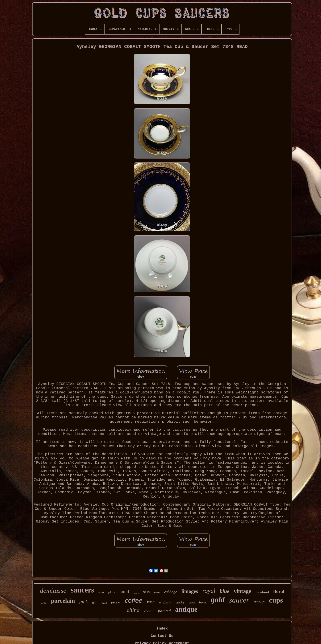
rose (151, 602)
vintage (242, 591)
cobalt (149, 611)
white (44, 603)
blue (225, 591)
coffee (134, 601)
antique (186, 609)
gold (218, 600)
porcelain (63, 601)
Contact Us (162, 636)
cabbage (171, 592)
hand (124, 592)
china (133, 610)
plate (112, 592)
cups (276, 600)
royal (209, 591)
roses (136, 593)
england (165, 603)
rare (157, 592)
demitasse (53, 590)
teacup (259, 602)
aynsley (180, 602)
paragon (116, 603)
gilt (94, 602)
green (192, 603)
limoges (190, 591)
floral (279, 591)
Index (162, 629)
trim (101, 592)
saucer (239, 600)
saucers (82, 590)
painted (164, 611)
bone (203, 602)
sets (146, 592)
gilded (104, 603)
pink (84, 601)
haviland (262, 592)
